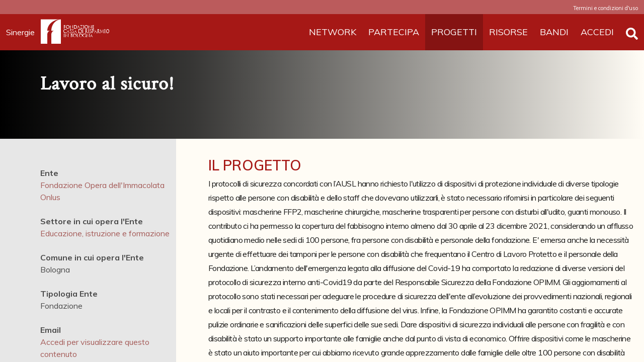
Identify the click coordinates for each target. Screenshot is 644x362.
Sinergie (23, 32)
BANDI (554, 32)
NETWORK (333, 32)
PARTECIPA (394, 32)
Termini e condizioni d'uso (606, 8)
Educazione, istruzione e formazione (105, 233)
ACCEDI (597, 32)
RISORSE (508, 32)
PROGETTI (454, 32)
